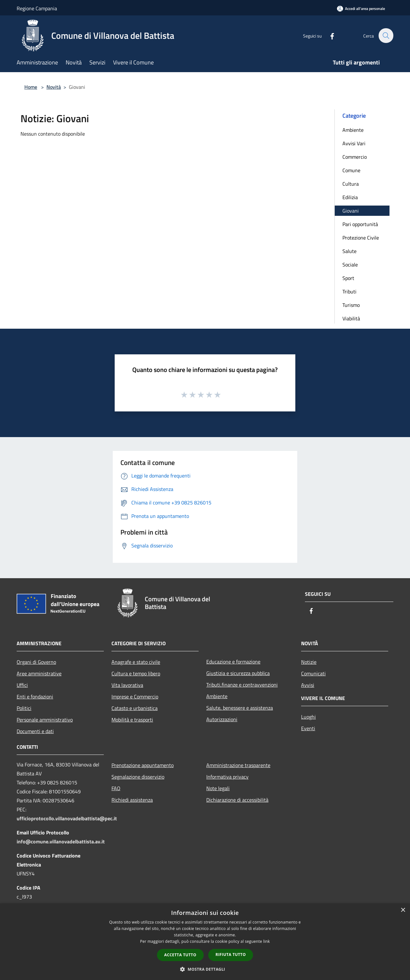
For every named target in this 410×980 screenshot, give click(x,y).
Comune (351, 170)
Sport (348, 278)
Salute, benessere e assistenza (240, 708)
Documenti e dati (35, 731)
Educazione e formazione (233, 662)
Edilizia (350, 197)
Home (31, 87)
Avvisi (308, 685)
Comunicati (313, 673)
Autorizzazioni (222, 719)
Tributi (349, 291)
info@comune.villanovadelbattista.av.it (61, 841)
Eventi (308, 728)
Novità (54, 87)
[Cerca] (386, 36)
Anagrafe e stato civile (136, 662)
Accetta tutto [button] (180, 955)
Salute (349, 251)
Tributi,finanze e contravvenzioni (242, 685)
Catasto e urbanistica (135, 708)
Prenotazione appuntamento (143, 765)
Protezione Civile (361, 238)
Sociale (350, 265)
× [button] (403, 910)
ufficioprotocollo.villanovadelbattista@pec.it (67, 818)
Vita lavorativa (127, 685)
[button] (205, 969)
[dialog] (205, 942)
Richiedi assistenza (132, 800)
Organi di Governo (36, 662)
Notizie (309, 662)
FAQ (116, 788)
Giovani (351, 211)
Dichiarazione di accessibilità (237, 800)
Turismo (351, 305)
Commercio (355, 157)
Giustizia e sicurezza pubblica (238, 673)
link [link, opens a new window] (267, 941)
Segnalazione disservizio (138, 777)
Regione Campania (37, 8)
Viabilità (351, 318)
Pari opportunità (360, 224)
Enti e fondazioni (35, 697)
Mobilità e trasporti (132, 720)
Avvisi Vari (354, 143)
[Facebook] (329, 35)
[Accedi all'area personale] (361, 8)
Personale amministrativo (45, 720)
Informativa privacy (227, 777)
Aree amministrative (39, 673)
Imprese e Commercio (135, 697)
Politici (24, 708)
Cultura (351, 184)
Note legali (218, 788)
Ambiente (353, 130)
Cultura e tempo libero (136, 673)
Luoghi (308, 717)
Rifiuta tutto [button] (231, 955)
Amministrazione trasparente (238, 765)
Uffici (22, 685)
